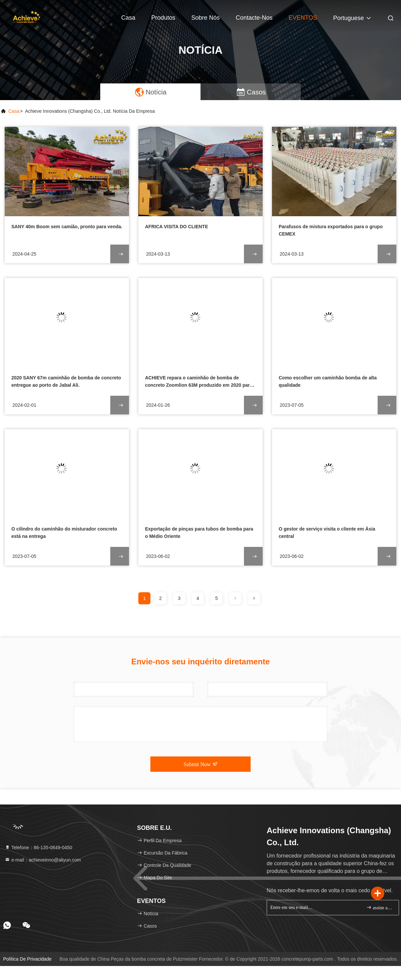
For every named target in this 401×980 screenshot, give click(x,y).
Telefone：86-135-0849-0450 (38, 848)
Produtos (163, 18)
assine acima (380, 907)
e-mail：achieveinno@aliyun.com (43, 860)
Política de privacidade (27, 959)
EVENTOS (303, 18)
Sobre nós (206, 18)
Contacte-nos (254, 18)
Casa (128, 18)
